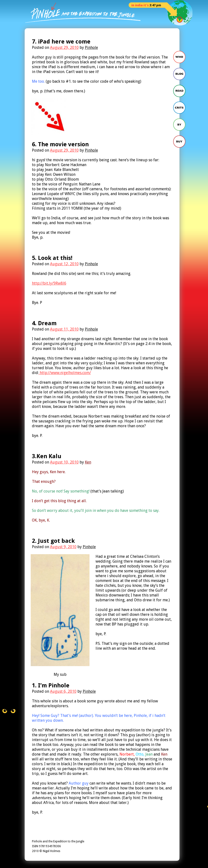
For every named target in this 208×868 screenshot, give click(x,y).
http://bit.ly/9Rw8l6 (49, 283)
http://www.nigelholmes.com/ (65, 373)
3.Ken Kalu (47, 456)
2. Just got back (53, 541)
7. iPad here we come (61, 42)
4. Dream (44, 323)
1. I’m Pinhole (51, 685)
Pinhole (91, 48)
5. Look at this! (52, 258)
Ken (88, 462)
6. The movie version (60, 144)
